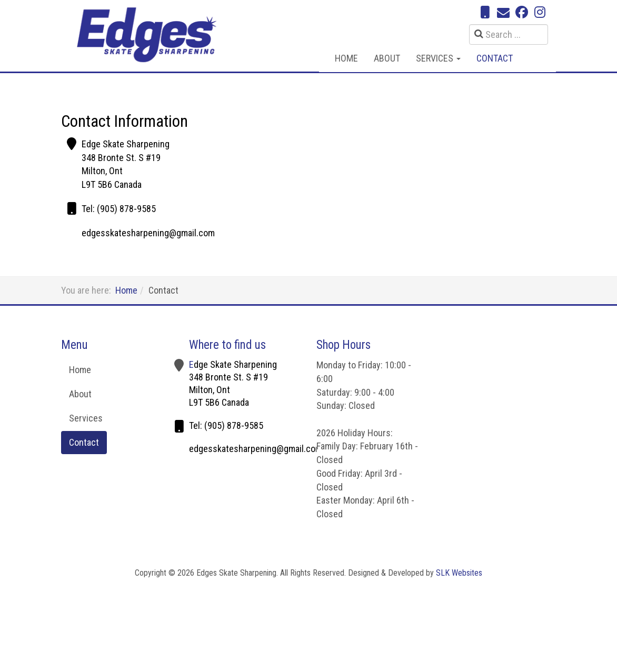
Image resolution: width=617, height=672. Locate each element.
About (387, 58)
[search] (509, 34)
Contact (495, 58)
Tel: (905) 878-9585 (119, 209)
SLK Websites (459, 573)
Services (438, 58)
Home (346, 58)
